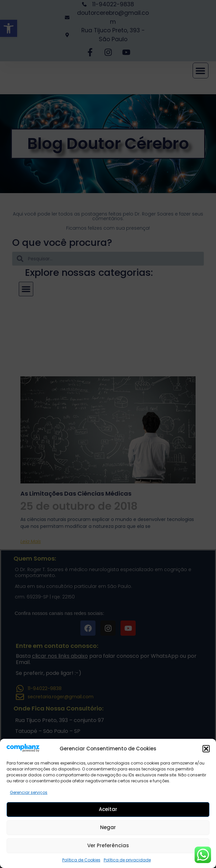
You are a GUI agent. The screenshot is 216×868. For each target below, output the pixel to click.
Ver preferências (108, 845)
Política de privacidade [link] (127, 860)
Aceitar (108, 809)
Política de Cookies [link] (81, 860)
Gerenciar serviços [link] (29, 792)
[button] (206, 749)
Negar (108, 827)
